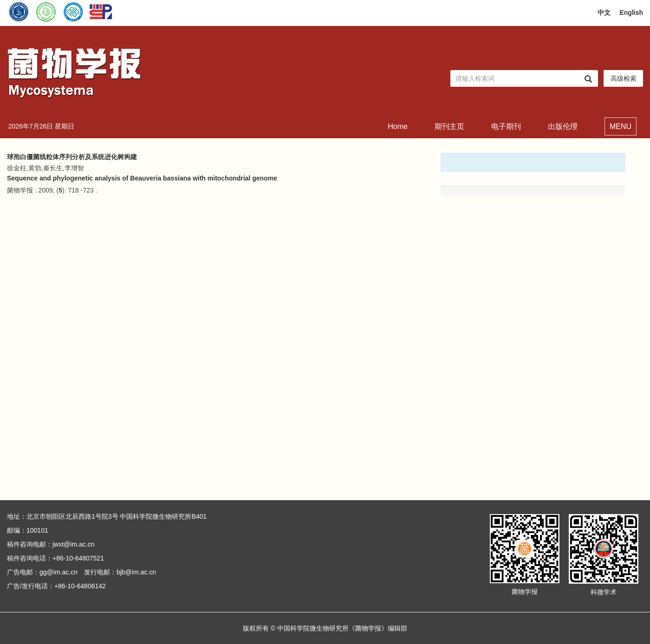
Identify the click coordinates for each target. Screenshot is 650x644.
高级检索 (624, 78)
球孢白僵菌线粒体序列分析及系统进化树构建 (72, 157)
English (631, 13)
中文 (604, 13)
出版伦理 (563, 126)
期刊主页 (449, 126)
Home (398, 126)
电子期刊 (506, 126)
